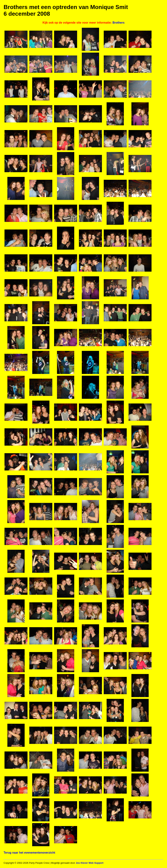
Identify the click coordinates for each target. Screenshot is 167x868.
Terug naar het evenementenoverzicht (29, 853)
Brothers (119, 23)
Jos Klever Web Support (90, 863)
